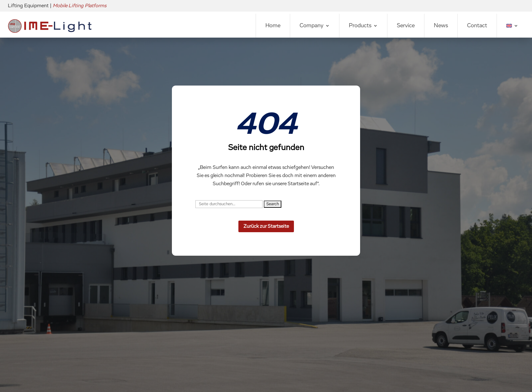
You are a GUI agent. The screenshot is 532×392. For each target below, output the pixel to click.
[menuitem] (512, 26)
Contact (477, 26)
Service (406, 26)
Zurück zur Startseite (266, 226)
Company (311, 26)
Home (273, 26)
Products (360, 26)
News (441, 26)
